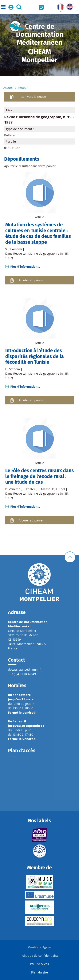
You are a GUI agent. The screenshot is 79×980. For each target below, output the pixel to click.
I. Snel (61, 489)
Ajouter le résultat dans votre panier (30, 166)
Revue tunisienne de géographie (33, 117)
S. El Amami (14, 249)
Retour (23, 88)
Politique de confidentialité (40, 956)
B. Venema (13, 489)
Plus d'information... (25, 267)
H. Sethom (13, 369)
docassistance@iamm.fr (25, 669)
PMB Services (39, 964)
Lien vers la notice (33, 97)
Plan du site (39, 972)
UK (69, 6)
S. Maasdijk (46, 489)
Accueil (8, 88)
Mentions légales (40, 947)
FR (59, 6)
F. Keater (29, 489)
